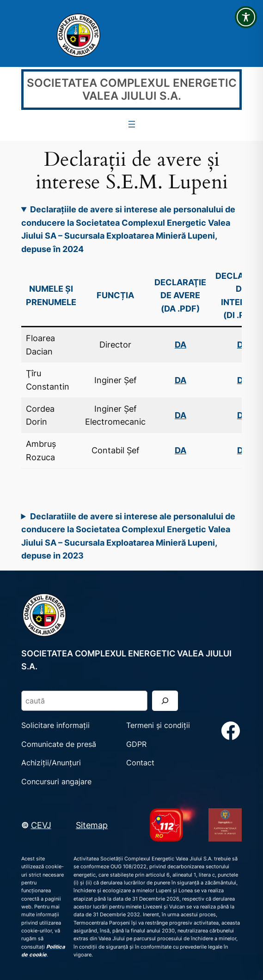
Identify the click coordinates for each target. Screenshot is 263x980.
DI (241, 380)
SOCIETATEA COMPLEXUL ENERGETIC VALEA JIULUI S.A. (132, 89)
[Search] (165, 700)
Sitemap (92, 825)
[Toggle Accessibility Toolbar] (246, 17)
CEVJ (41, 825)
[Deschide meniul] (132, 124)
